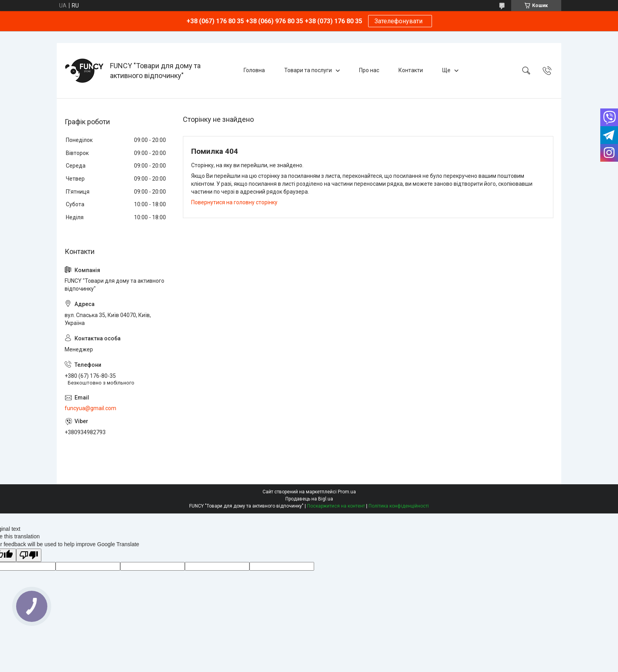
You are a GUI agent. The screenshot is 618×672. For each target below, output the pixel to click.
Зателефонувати (400, 21)
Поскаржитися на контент (336, 506)
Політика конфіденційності (399, 506)
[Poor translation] (29, 555)
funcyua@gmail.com (90, 408)
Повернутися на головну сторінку (234, 202)
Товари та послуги (308, 70)
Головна (254, 70)
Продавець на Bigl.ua (309, 499)
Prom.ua (347, 492)
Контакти (411, 70)
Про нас (369, 70)
